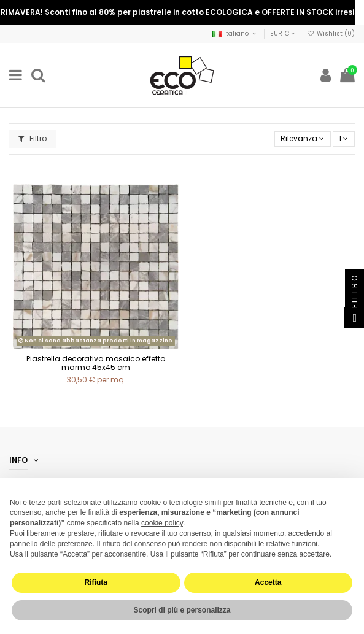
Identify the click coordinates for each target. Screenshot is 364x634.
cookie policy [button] (162, 523)
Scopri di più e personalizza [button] (182, 610)
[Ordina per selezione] (303, 139)
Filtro (33, 138)
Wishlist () (331, 33)
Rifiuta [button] (96, 582)
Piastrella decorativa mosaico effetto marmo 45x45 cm (96, 363)
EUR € (283, 33)
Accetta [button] (268, 582)
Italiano (235, 33)
